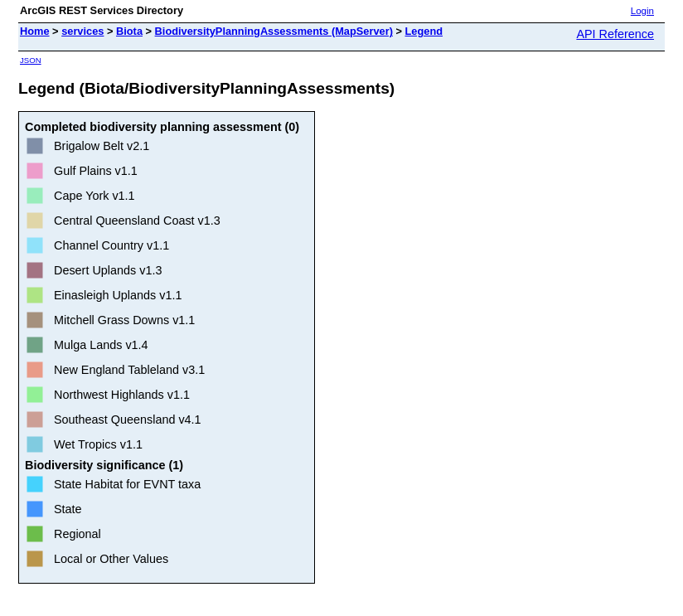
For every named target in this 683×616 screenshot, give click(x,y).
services (82, 31)
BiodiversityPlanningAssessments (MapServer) (274, 31)
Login (642, 11)
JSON (31, 60)
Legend (424, 31)
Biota (129, 31)
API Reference (615, 34)
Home (35, 31)
